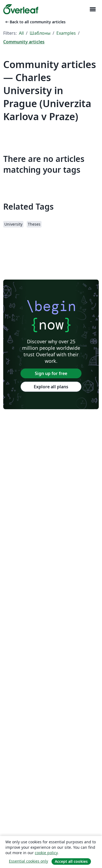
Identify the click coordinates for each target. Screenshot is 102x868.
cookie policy (46, 853)
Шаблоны (40, 33)
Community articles (24, 42)
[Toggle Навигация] (93, 9)
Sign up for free (51, 373)
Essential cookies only (28, 861)
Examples (66, 33)
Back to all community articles (35, 22)
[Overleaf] (21, 9)
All (21, 33)
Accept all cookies (71, 861)
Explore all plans (51, 387)
